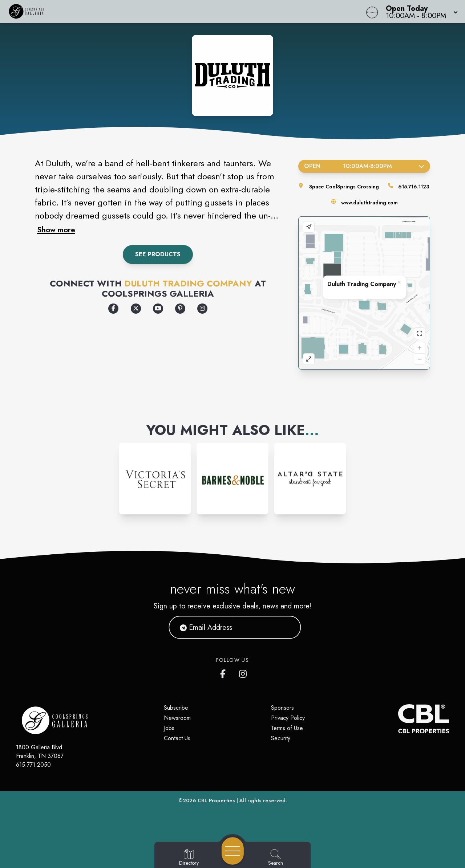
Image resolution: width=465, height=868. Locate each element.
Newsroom (177, 718)
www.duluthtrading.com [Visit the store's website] (369, 203)
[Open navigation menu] (233, 851)
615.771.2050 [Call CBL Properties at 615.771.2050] (33, 765)
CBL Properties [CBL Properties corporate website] (216, 800)
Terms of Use (287, 728)
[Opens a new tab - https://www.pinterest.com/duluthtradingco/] (180, 309)
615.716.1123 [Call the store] (414, 187)
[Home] (176, 12)
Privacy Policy (288, 718)
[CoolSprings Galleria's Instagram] (243, 672)
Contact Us (177, 738)
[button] (420, 12)
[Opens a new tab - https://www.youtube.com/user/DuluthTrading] (158, 309)
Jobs (169, 728)
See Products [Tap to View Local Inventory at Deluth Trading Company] (158, 254)
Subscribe (176, 708)
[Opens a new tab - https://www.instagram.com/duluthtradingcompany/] (202, 309)
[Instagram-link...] (155, 479)
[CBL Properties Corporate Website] (398, 719)
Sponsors (282, 708)
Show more (56, 230)
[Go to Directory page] (189, 858)
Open (364, 166)
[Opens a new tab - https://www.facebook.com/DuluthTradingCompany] (113, 309)
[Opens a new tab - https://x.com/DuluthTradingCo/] (136, 309)
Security (281, 738)
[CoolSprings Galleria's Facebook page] (225, 672)
